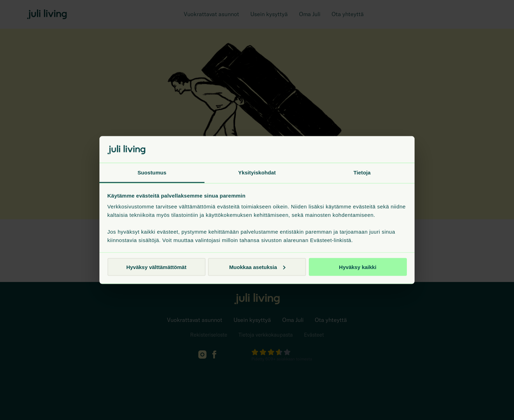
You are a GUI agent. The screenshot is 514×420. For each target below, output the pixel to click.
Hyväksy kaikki (358, 267)
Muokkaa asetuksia (257, 267)
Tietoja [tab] (362, 173)
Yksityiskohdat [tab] (257, 173)
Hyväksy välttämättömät (157, 267)
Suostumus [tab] (152, 173)
